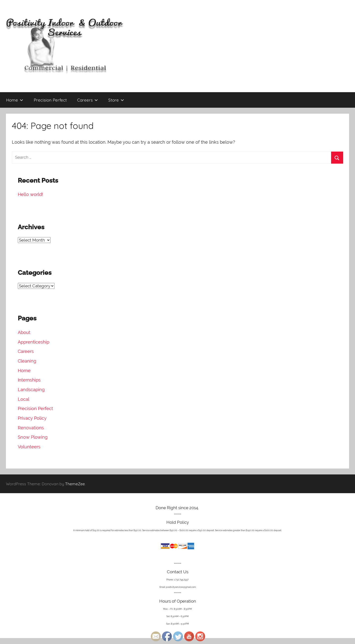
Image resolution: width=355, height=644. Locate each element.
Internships (29, 380)
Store (116, 100)
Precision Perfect (50, 100)
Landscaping (31, 390)
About (24, 332)
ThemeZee (75, 484)
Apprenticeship (34, 342)
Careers (88, 100)
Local (24, 399)
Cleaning (27, 361)
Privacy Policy (32, 418)
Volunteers (29, 447)
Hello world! (30, 194)
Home (15, 100)
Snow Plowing (33, 437)
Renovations (31, 428)
